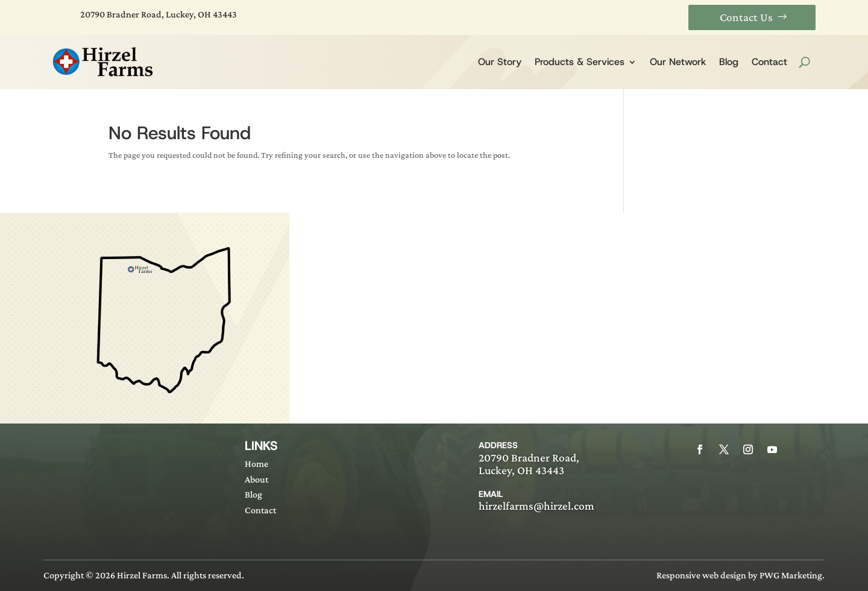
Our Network (678, 62)
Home (256, 464)
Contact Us (746, 17)
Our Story (500, 62)
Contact (769, 62)
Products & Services (580, 62)
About (256, 479)
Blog (729, 62)
